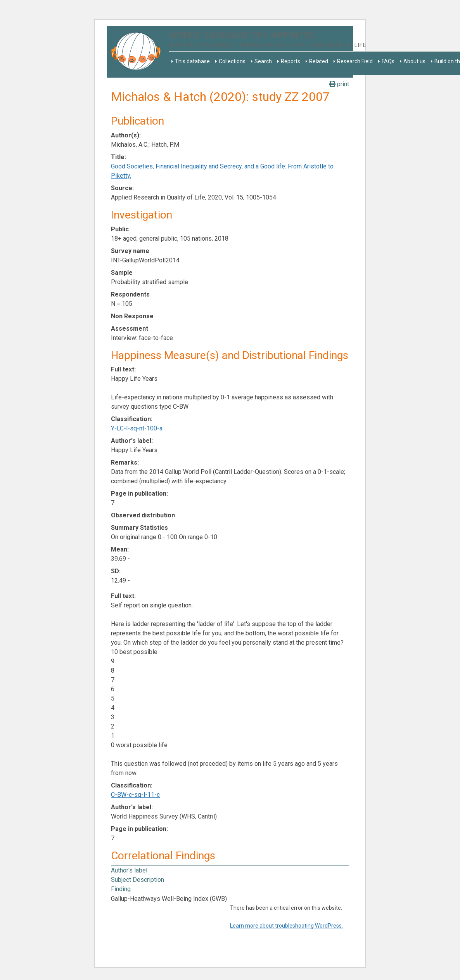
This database (192, 61)
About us (414, 61)
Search (263, 61)
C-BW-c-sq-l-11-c (135, 795)
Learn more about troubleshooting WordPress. (286, 926)
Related (319, 61)
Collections (232, 61)
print (339, 84)
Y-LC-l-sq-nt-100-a (137, 428)
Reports (291, 61)
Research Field (355, 61)
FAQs (388, 61)
